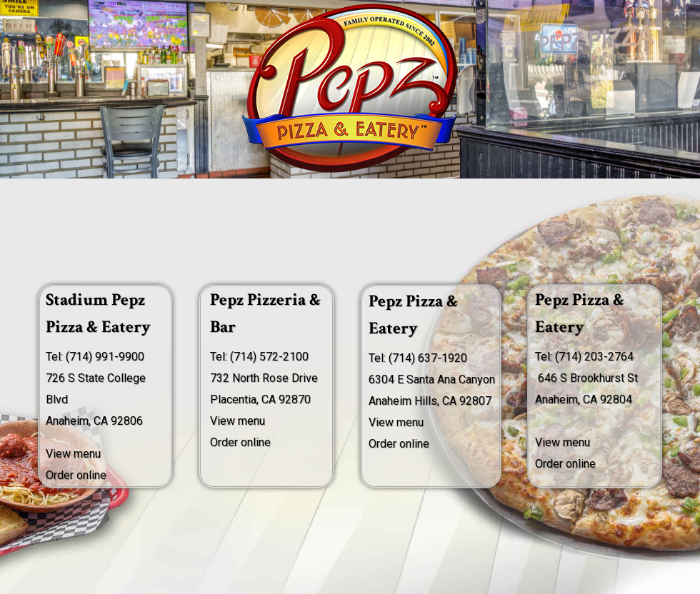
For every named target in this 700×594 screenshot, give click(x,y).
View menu (237, 421)
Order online (76, 475)
